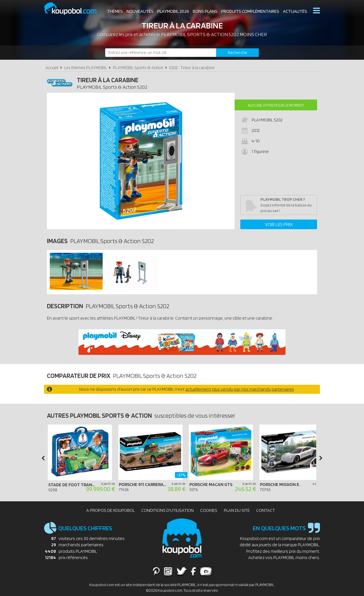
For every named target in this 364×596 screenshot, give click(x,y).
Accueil (52, 68)
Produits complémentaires (250, 11)
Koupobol (74, 9)
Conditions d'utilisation (167, 510)
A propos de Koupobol (110, 510)
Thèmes (115, 11)
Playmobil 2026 (173, 11)
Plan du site (237, 510)
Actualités (295, 11)
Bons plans (205, 11)
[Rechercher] (237, 53)
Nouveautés (140, 11)
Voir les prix (279, 224)
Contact (266, 510)
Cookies (209, 510)
